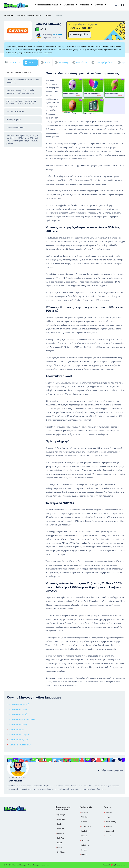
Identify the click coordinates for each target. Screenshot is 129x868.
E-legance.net (120, 865)
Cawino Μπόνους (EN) (19, 705)
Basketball (110, 831)
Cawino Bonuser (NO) (19, 735)
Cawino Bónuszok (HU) (20, 745)
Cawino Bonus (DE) (18, 715)
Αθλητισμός (69, 5)
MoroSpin (85, 812)
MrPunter (61, 833)
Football (109, 812)
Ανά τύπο (99, 5)
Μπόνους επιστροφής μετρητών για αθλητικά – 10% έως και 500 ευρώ (21, 102)
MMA (108, 817)
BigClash (61, 852)
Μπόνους (30, 63)
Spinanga (61, 815)
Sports (107, 807)
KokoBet (61, 838)
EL (116, 5)
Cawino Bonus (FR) (18, 725)
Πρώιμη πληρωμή (14, 120)
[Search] (123, 5)
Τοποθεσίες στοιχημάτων (47, 5)
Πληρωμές (85, 5)
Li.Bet (60, 843)
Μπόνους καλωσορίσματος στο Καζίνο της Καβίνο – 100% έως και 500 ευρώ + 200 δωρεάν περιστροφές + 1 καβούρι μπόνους (23, 140)
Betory (84, 850)
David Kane (57, 35)
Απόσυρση (61, 63)
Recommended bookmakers (63, 808)
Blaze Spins (86, 827)
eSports (109, 827)
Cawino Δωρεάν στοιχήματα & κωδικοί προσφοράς (23, 81)
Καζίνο (46, 63)
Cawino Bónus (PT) (18, 710)
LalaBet (61, 829)
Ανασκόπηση (13, 63)
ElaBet (84, 855)
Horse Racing (111, 822)
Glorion (84, 822)
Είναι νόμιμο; (80, 63)
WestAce (85, 841)
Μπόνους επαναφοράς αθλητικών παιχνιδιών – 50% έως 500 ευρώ (20, 92)
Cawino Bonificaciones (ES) (22, 720)
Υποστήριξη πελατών (102, 63)
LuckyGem (86, 831)
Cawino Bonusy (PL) (19, 740)
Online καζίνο (86, 807)
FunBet (60, 824)
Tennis (108, 836)
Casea (84, 836)
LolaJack (85, 845)
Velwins (84, 817)
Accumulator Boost (15, 112)
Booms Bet (62, 819)
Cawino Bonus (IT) (18, 730)
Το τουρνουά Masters (16, 128)
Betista (60, 848)
